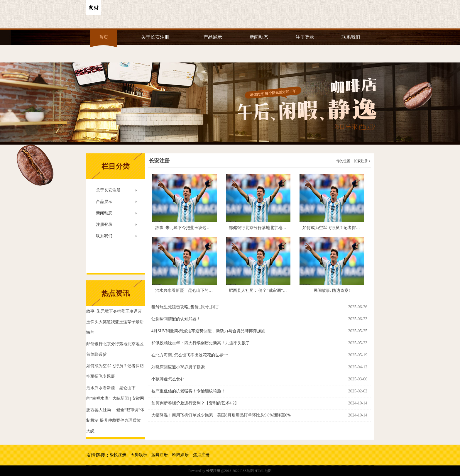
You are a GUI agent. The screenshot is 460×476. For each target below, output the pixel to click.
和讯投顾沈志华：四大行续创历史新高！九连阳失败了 (201, 343)
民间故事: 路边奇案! (332, 290)
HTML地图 (263, 471)
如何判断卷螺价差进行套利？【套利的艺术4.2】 (195, 403)
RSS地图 (247, 471)
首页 (104, 37)
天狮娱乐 (139, 455)
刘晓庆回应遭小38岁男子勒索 (178, 367)
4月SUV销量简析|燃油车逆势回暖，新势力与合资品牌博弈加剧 (208, 331)
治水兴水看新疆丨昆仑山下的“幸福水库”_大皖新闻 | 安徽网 (209, 290)
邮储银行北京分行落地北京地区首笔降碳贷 (268, 228)
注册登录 (305, 37)
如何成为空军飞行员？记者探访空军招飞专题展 (346, 228)
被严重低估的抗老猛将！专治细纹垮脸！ (188, 391)
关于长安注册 (155, 37)
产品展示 (213, 37)
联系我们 (351, 37)
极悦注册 (118, 455)
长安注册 (159, 161)
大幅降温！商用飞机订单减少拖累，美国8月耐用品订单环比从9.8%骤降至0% (221, 415)
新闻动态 (259, 37)
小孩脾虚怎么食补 (168, 379)
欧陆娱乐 (180, 455)
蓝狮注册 (160, 455)
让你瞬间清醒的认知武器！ (176, 319)
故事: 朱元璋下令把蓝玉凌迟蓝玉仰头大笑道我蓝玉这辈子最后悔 (214, 228)
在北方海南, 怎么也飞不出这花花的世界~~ (190, 355)
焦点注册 (201, 455)
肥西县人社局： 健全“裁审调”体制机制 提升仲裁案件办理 (281, 290)
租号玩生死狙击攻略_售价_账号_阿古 (185, 307)
